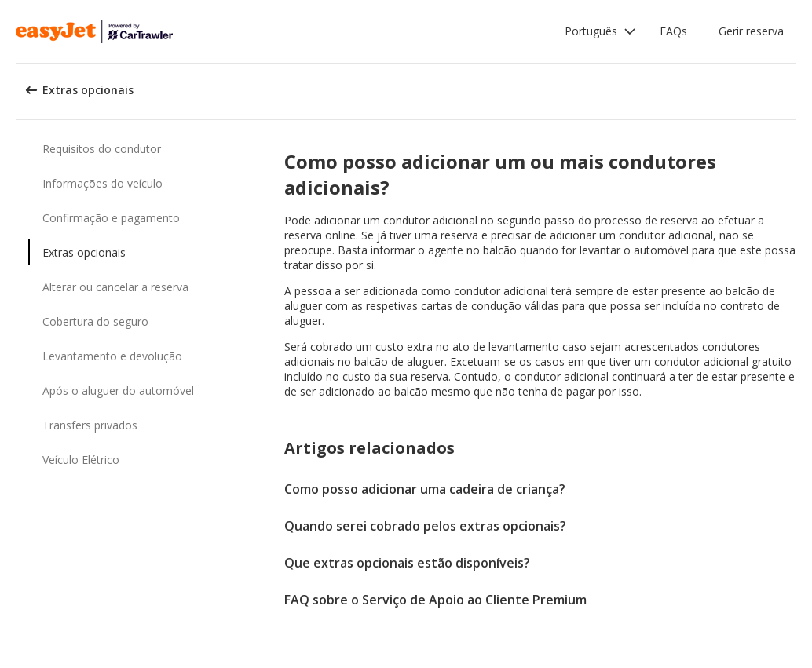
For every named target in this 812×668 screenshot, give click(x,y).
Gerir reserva (751, 31)
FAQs (673, 31)
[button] (600, 31)
